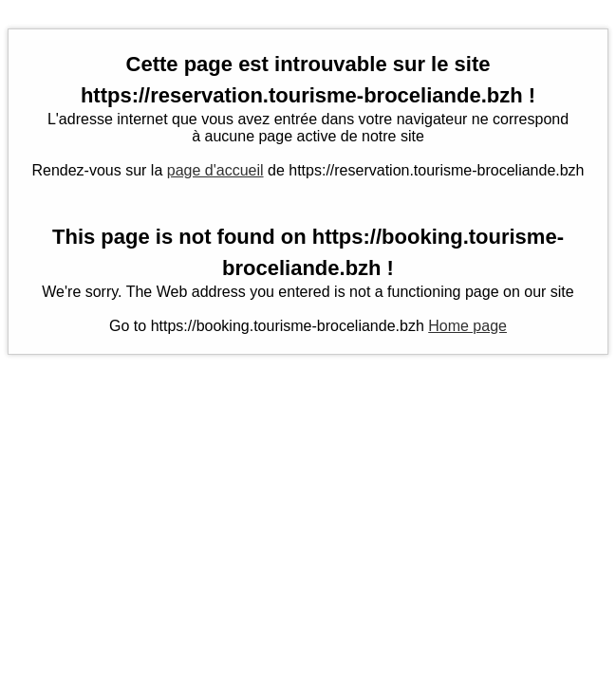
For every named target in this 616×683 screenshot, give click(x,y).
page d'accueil (215, 170)
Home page (467, 326)
